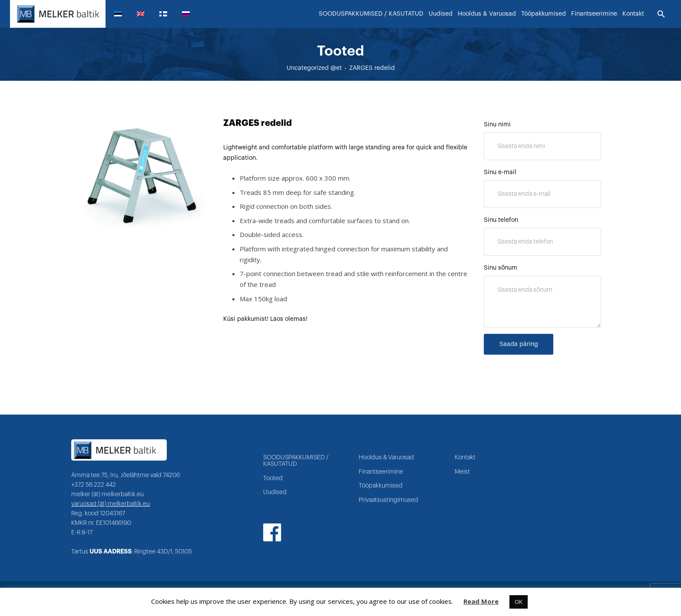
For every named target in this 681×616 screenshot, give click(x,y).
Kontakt (465, 458)
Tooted (273, 478)
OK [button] (519, 602)
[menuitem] (122, 14)
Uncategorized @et (314, 68)
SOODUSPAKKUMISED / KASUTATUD (296, 461)
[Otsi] (661, 14)
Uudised (275, 492)
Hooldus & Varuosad (386, 458)
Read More (481, 601)
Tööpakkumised (381, 486)
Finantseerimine (381, 472)
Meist (462, 472)
